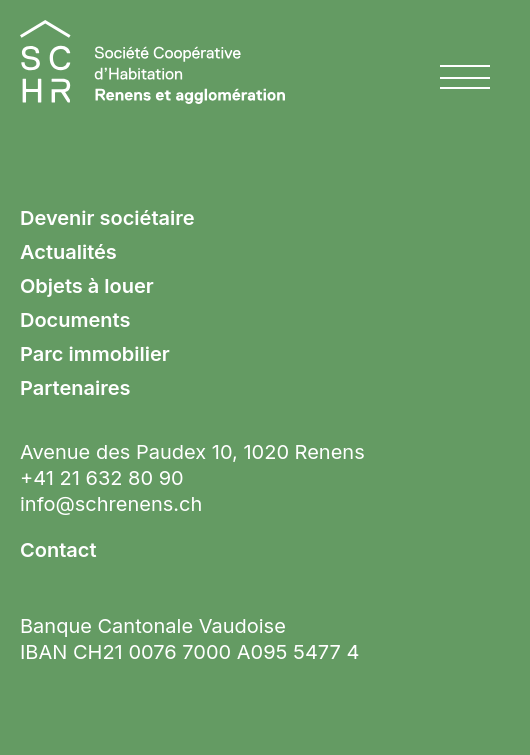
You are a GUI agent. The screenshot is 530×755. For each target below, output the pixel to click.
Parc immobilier (95, 354)
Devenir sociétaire (107, 218)
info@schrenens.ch (111, 504)
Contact (58, 550)
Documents (75, 320)
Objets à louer (87, 286)
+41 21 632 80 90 (102, 478)
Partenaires (75, 388)
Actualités (68, 252)
